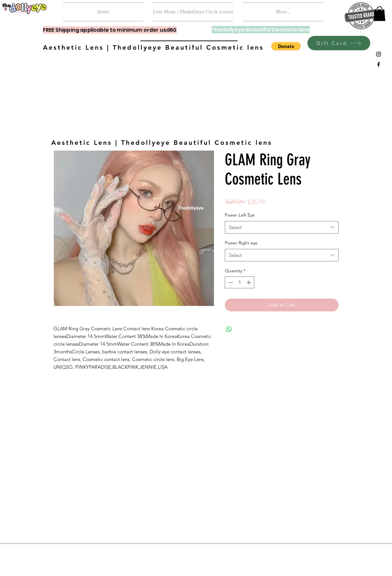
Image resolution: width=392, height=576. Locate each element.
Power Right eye (241, 243)
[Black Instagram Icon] (379, 54)
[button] (380, 14)
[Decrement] (230, 282)
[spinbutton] (240, 282)
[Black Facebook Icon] (379, 64)
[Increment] (249, 282)
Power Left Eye (240, 215)
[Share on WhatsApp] (229, 329)
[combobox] (282, 227)
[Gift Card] (339, 43)
